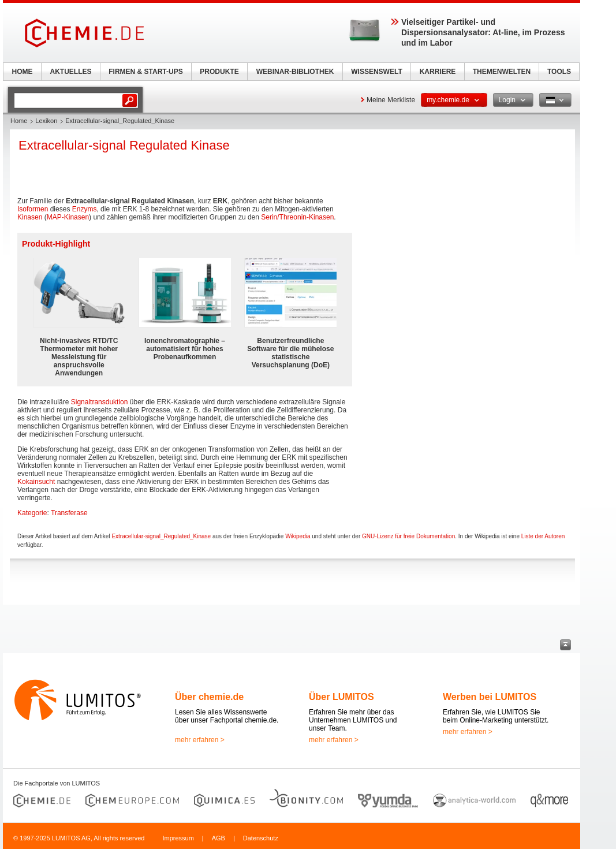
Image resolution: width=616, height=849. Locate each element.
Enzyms (85, 209)
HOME (23, 72)
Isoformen (33, 209)
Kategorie (32, 513)
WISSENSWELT (376, 72)
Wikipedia (298, 536)
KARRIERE (438, 72)
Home (19, 121)
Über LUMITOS (341, 697)
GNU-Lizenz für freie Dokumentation (408, 536)
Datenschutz (261, 838)
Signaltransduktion (100, 402)
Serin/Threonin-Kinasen (297, 217)
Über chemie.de (209, 697)
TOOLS (559, 72)
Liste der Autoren (543, 536)
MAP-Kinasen (68, 217)
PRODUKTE (219, 72)
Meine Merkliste (391, 100)
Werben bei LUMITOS (490, 697)
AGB (219, 838)
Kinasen (30, 217)
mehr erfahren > (200, 740)
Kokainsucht (36, 482)
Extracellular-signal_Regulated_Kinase (161, 536)
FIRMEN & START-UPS (145, 72)
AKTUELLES (71, 72)
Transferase (69, 513)
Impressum (178, 838)
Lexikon (46, 121)
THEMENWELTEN (502, 72)
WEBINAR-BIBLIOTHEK (295, 72)
